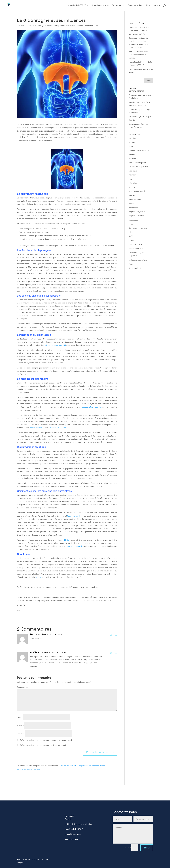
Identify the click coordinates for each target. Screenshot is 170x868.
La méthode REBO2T (76, 6)
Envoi (147, 848)
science (80, 26)
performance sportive (138, 191)
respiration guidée (136, 216)
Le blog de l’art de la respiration (78, 824)
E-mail (20, 726)
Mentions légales (72, 839)
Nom (20, 717)
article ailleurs (36, 428)
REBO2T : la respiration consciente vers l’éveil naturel (139, 55)
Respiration (71, 26)
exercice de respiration (138, 167)
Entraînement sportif (137, 163)
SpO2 (131, 236)
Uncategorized (135, 268)
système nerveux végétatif (55, 345)
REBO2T (67, 540)
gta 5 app (35, 652)
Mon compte (152, 6)
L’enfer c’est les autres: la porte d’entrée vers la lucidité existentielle (139, 31)
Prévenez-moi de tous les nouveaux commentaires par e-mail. (46, 740)
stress (131, 240)
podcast (132, 195)
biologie (41, 26)
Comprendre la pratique (55, 26)
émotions (132, 159)
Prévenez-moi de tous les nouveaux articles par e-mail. (43, 745)
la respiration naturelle (92, 407)
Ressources (117, 6)
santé (131, 224)
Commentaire (23, 687)
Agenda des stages (100, 6)
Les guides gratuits (73, 834)
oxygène (132, 187)
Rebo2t (132, 204)
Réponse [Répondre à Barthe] (113, 635)
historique (133, 171)
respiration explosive (75, 546)
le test (39, 577)
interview (132, 175)
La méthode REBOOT (74, 829)
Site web (21, 734)
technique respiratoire (138, 260)
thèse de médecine (58, 428)
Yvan (22, 26)
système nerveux (136, 249)
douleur (132, 154)
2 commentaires (91, 26)
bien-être (132, 138)
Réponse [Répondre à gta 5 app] (113, 653)
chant (131, 146)
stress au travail (135, 245)
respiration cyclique (137, 212)
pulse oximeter (135, 199)
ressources (133, 220)
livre (130, 179)
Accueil (68, 819)
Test (130, 264)
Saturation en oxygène (138, 228)
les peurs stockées (75, 516)
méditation (133, 183)
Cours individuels (136, 6)
